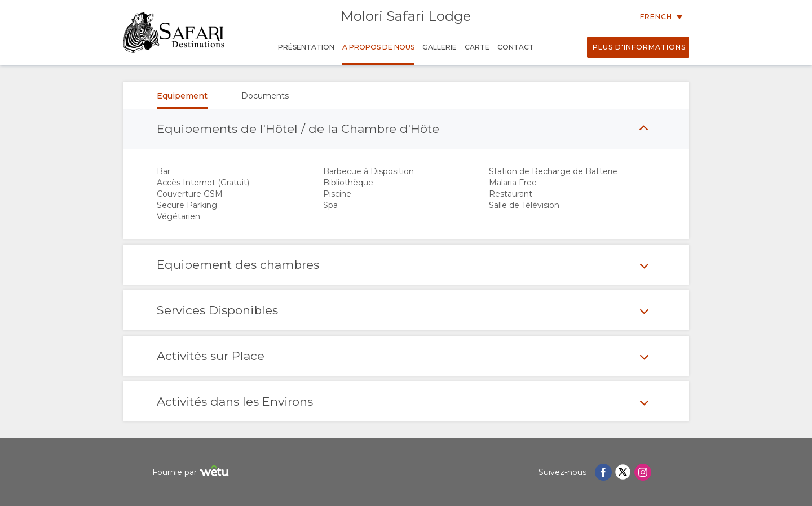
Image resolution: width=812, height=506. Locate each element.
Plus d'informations (639, 47)
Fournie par (192, 472)
